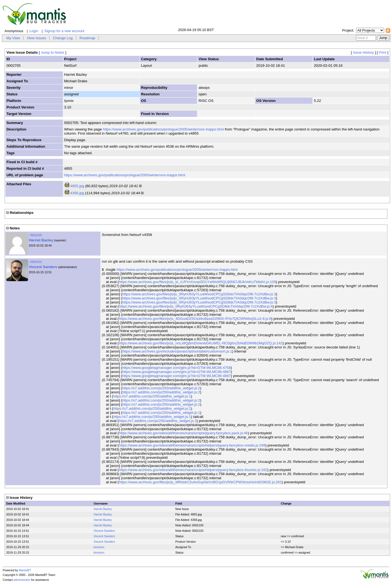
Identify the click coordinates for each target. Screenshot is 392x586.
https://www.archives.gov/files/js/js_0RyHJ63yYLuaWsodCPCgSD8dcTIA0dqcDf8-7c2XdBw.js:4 (196, 306)
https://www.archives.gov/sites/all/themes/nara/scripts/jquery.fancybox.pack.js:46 (183, 433)
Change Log (63, 38)
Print (383, 52)
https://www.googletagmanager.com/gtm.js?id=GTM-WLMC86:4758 (177, 368)
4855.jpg (77, 186)
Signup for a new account (64, 31)
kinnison (99, 547)
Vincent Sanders (43, 267)
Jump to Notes (53, 52)
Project (348, 30)
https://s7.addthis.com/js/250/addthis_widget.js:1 (152, 396)
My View (13, 38)
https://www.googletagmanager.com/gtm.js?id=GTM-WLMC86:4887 (177, 372)
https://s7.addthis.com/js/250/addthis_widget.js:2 (161, 388)
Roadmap (87, 38)
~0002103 (35, 262)
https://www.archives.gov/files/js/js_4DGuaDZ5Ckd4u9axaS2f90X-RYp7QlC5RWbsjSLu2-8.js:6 (195, 319)
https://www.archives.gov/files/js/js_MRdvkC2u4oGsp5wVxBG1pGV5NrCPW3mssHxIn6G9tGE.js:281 (200, 482)
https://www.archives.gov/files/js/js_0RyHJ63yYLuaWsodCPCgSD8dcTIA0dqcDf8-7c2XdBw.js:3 (199, 294)
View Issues (36, 38)
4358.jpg (77, 193)
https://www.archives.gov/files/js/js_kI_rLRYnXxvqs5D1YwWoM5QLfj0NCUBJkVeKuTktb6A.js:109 (197, 282)
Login (34, 31)
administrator (22, 580)
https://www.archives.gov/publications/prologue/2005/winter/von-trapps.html (163, 129)
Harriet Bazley (41, 240)
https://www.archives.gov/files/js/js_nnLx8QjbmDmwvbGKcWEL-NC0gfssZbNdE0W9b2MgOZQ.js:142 (200, 343)
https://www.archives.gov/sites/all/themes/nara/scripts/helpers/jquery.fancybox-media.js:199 (192, 445)
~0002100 (35, 235)
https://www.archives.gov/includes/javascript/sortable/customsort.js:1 (177, 351)
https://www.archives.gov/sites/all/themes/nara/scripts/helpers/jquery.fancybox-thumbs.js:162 (193, 470)
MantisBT (25, 570)
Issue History (364, 52)
